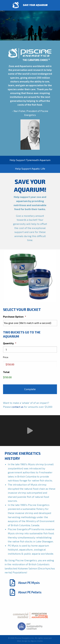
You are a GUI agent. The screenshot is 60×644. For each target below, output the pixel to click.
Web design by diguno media (30, 641)
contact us (17, 407)
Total (6, 372)
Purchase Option (14, 317)
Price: (6, 357)
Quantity (10, 343)
